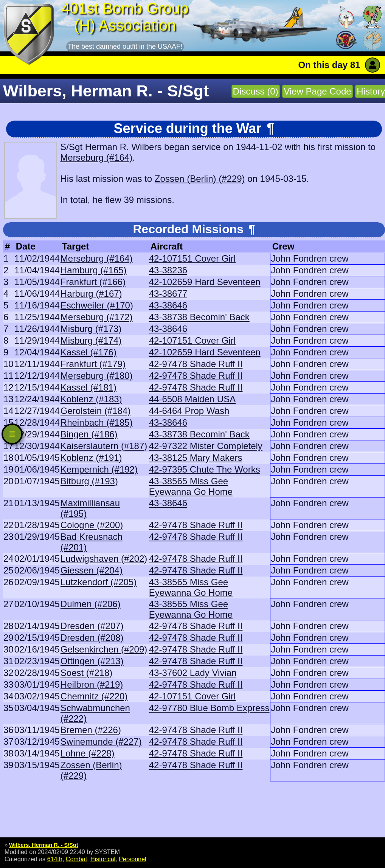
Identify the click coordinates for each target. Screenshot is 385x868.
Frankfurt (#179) (93, 364)
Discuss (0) (256, 91)
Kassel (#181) (88, 387)
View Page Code (317, 91)
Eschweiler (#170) (97, 305)
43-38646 (168, 305)
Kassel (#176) (88, 352)
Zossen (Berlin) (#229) (200, 179)
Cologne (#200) (92, 525)
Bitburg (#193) (89, 481)
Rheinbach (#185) (97, 422)
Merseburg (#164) (96, 157)
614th (55, 859)
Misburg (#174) (91, 340)
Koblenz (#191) (91, 458)
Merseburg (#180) (97, 376)
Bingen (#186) (89, 434)
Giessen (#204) (92, 570)
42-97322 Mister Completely (206, 446)
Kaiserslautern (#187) (104, 446)
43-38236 (168, 270)
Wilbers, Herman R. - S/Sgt (43, 845)
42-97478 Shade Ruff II (196, 364)
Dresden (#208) (92, 638)
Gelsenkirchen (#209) (104, 649)
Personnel (132, 859)
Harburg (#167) (91, 294)
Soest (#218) (86, 673)
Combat (76, 859)
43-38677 (168, 294)
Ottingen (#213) (92, 661)
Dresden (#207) (92, 626)
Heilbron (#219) (92, 684)
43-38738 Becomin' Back (199, 317)
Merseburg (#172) (97, 317)
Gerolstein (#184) (95, 411)
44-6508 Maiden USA (192, 399)
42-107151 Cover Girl (192, 258)
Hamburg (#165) (94, 270)
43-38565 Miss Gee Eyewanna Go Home (191, 486)
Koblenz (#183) (91, 399)
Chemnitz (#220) (94, 696)
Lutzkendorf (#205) (99, 582)
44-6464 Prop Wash (189, 411)
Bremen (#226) (91, 730)
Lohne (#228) (88, 753)
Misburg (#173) (91, 329)
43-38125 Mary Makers (196, 458)
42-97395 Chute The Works (205, 469)
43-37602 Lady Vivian (193, 673)
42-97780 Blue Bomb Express (209, 708)
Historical (103, 859)
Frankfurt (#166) (93, 282)
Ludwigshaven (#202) (104, 559)
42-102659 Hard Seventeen (205, 282)
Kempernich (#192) (99, 469)
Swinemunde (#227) (101, 742)
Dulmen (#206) (91, 604)
